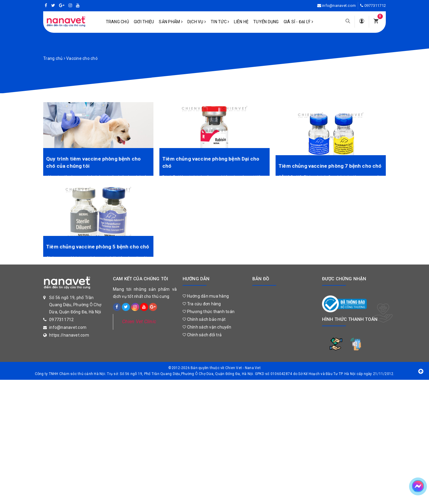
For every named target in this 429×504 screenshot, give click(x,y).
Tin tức (220, 22)
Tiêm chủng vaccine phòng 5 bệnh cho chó (98, 247)
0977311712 (375, 6)
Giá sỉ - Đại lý (298, 22)
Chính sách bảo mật (204, 319)
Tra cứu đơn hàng (202, 304)
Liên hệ (241, 22)
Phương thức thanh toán (209, 312)
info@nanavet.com (339, 6)
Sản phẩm (171, 22)
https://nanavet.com (69, 335)
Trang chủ (117, 22)
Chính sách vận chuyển (207, 327)
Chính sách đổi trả (202, 335)
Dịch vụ (197, 22)
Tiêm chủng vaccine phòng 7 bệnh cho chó (330, 166)
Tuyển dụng (266, 22)
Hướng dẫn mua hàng (206, 296)
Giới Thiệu (144, 22)
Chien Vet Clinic (139, 322)
